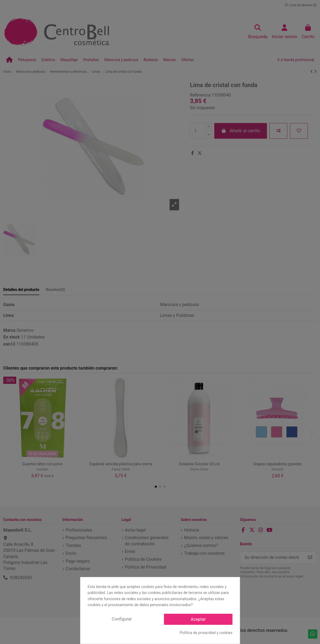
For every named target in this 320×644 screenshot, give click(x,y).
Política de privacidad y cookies (206, 633)
